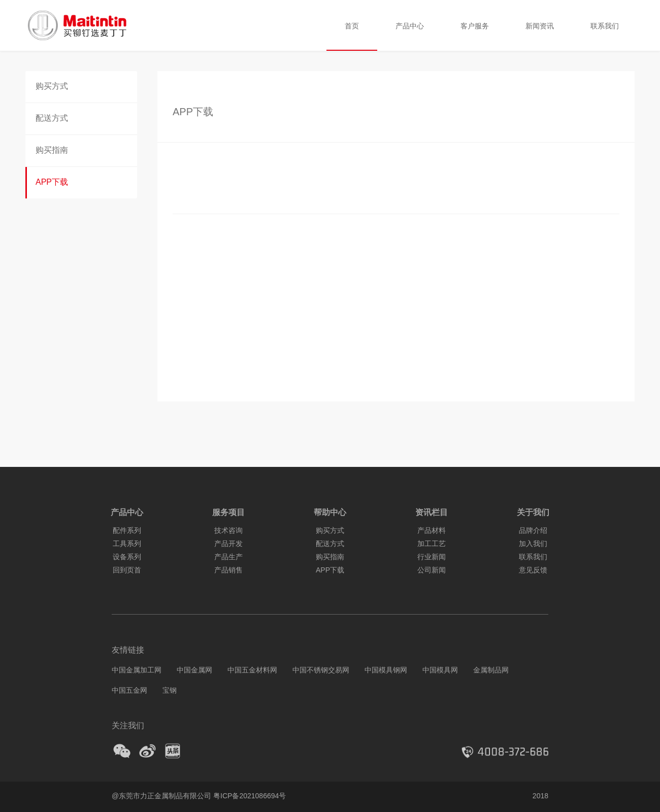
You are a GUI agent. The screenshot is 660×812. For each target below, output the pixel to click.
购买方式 (52, 86)
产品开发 (228, 544)
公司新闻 (432, 570)
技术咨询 (228, 530)
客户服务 (475, 25)
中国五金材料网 (252, 670)
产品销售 (228, 570)
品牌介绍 (533, 530)
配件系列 (127, 530)
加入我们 (533, 544)
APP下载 (52, 182)
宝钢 (170, 690)
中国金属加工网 (137, 670)
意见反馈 (533, 570)
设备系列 (127, 557)
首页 (352, 25)
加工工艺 (432, 544)
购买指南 (52, 150)
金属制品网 (491, 670)
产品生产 (228, 557)
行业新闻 (432, 557)
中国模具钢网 (386, 670)
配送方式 (52, 118)
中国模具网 (440, 670)
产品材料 (432, 530)
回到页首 (127, 570)
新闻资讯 (540, 25)
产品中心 (410, 25)
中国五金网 (129, 690)
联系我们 (605, 25)
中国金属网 (194, 670)
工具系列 (127, 544)
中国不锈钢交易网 (321, 670)
